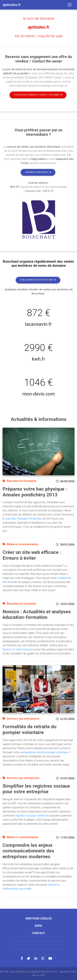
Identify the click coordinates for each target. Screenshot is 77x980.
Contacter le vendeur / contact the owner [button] (38, 95)
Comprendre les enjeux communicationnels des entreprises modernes (28, 851)
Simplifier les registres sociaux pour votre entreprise (36, 789)
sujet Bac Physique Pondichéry (24, 519)
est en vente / (39, 36)
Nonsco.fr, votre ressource (19, 649)
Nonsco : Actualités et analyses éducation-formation (37, 615)
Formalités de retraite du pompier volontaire (29, 730)
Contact (38, 933)
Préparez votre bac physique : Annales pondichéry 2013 (35, 492)
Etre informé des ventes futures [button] (38, 280)
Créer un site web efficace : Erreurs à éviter (32, 555)
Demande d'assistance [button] (38, 172)
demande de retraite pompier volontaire (44, 752)
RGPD (38, 926)
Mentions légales (39, 919)
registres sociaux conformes (32, 816)
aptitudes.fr (39, 27)
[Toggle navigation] (70, 5)
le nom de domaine (39, 18)
